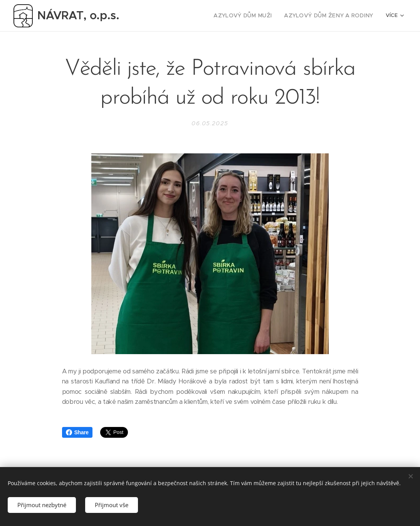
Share (77, 432)
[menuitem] (176, 16)
